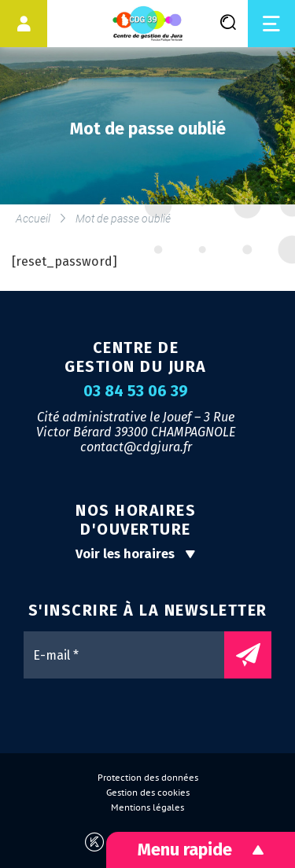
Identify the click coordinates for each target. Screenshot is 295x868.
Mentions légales (147, 807)
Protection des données (148, 778)
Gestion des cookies (148, 793)
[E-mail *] (132, 655)
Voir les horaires (136, 554)
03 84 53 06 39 (136, 392)
